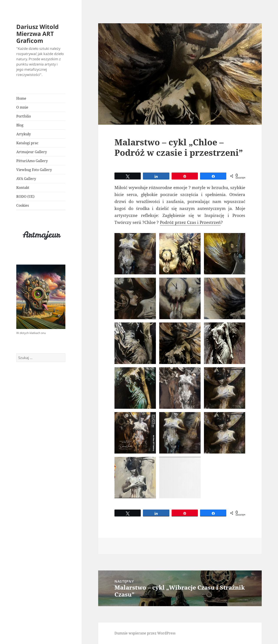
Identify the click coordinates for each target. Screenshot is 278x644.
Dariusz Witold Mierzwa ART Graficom (37, 34)
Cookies (23, 205)
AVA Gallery (26, 179)
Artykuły (24, 134)
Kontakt (23, 188)
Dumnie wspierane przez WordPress (145, 633)
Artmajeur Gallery (32, 152)
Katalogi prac (27, 143)
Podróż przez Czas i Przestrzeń (190, 222)
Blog (20, 125)
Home (21, 98)
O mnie (22, 107)
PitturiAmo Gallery (32, 161)
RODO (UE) (25, 196)
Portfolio (24, 116)
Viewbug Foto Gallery (34, 170)
